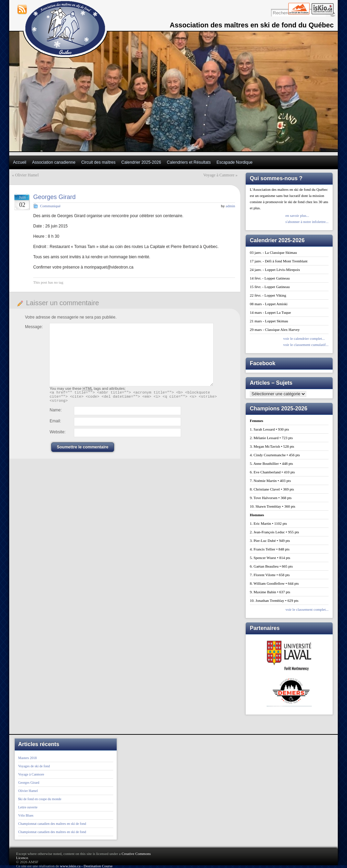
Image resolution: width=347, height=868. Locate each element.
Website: (57, 435)
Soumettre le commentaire (83, 450)
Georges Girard (54, 197)
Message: (34, 327)
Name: (56, 413)
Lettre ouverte (28, 807)
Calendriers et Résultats (189, 162)
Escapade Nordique (235, 162)
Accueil (20, 162)
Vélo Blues (26, 815)
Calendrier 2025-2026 (141, 162)
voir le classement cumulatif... (306, 345)
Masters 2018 (27, 758)
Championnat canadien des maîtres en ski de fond (52, 824)
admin (231, 206)
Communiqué (50, 206)
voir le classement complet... (307, 609)
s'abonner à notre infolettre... (307, 222)
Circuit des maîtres (98, 162)
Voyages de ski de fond (34, 766)
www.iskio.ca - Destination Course (86, 866)
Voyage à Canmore (219, 175)
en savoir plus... (297, 215)
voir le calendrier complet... (304, 338)
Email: (55, 424)
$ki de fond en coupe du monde (40, 799)
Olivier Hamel (27, 175)
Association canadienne (54, 162)
